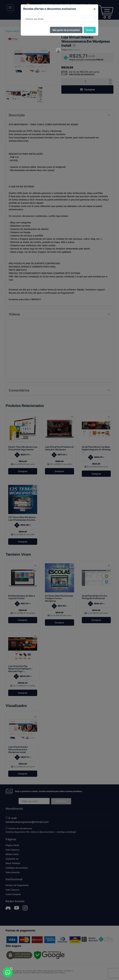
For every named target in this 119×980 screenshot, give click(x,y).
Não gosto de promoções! (66, 30)
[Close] (95, 9)
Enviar (90, 30)
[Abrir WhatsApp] (8, 972)
